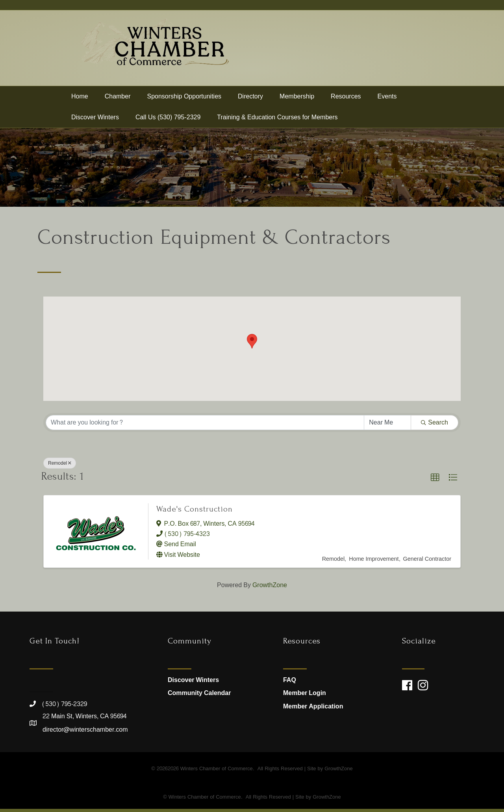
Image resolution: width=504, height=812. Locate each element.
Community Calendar (199, 696)
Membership (297, 99)
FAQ (290, 683)
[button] (252, 344)
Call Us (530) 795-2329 (168, 120)
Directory (250, 99)
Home (80, 99)
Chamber (118, 99)
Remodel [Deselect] (60, 466)
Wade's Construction (195, 512)
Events (387, 99)
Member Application (313, 709)
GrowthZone (270, 588)
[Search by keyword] (205, 426)
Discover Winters (95, 120)
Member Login (305, 696)
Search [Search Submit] (435, 425)
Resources (346, 99)
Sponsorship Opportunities (184, 99)
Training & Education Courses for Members (277, 120)
